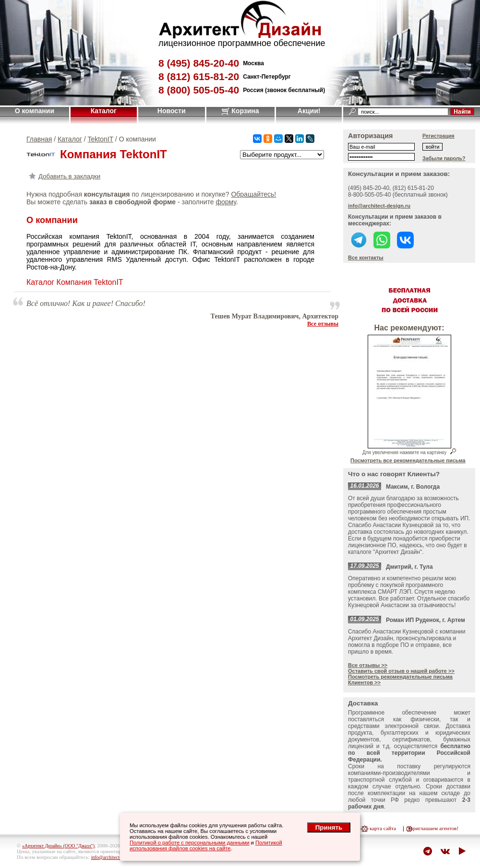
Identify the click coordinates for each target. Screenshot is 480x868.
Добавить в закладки (63, 176)
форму (226, 202)
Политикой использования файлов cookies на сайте (206, 845)
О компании (35, 111)
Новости (172, 111)
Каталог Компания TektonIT (75, 282)
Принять (329, 827)
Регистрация (438, 136)
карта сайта (383, 828)
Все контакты (366, 258)
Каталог (104, 111)
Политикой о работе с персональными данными (190, 843)
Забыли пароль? (444, 158)
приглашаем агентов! (434, 828)
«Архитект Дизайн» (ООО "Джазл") (58, 846)
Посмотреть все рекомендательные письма (408, 460)
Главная (39, 139)
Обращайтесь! (253, 194)
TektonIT (101, 139)
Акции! (309, 111)
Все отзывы (323, 324)
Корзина (240, 111)
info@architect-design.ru (379, 206)
